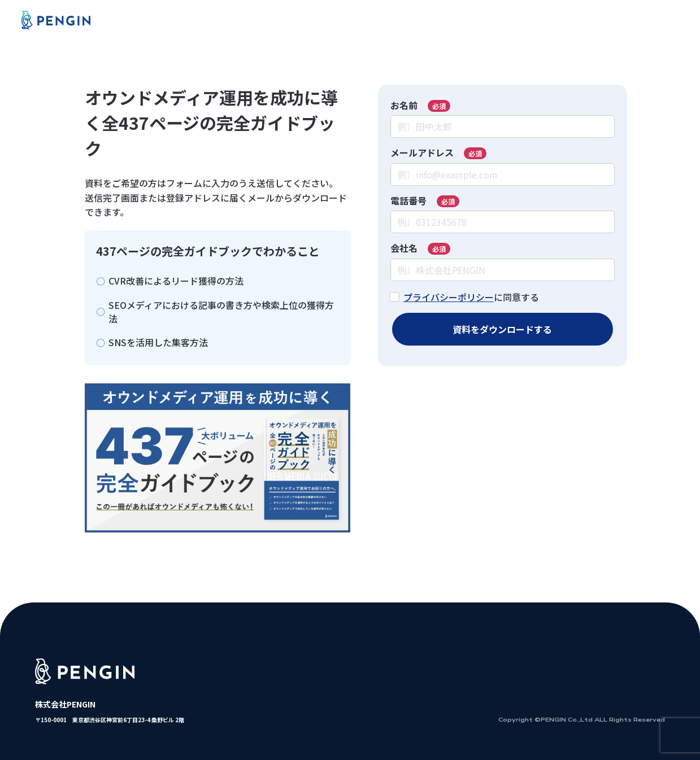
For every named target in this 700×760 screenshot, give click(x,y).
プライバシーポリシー (449, 297)
